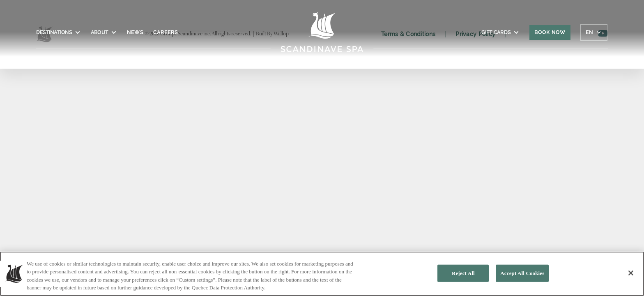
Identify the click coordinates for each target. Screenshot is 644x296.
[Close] (631, 273)
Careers (166, 32)
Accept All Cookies (522, 273)
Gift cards (500, 32)
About (104, 32)
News (135, 32)
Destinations (59, 32)
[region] (322, 274)
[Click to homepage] (322, 37)
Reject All (463, 273)
